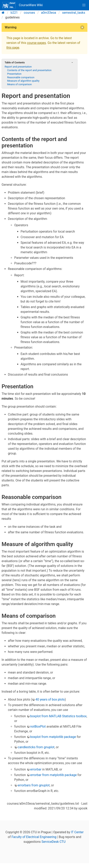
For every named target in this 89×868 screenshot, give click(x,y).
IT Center (77, 832)
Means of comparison (19, 84)
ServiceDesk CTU (53, 842)
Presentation (14, 74)
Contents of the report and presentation (29, 70)
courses (29, 13)
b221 (14, 13)
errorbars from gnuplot (34, 785)
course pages (36, 43)
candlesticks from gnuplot (36, 747)
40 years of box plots (50, 699)
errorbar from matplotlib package (53, 775)
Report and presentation (18, 67)
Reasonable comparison (21, 77)
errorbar (36, 769)
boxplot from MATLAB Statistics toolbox (58, 716)
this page (13, 48)
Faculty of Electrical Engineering (34, 837)
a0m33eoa (49, 13)
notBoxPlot (38, 726)
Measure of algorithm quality (23, 81)
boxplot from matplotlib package (53, 737)
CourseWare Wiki (23, 5)
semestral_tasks (74, 13)
